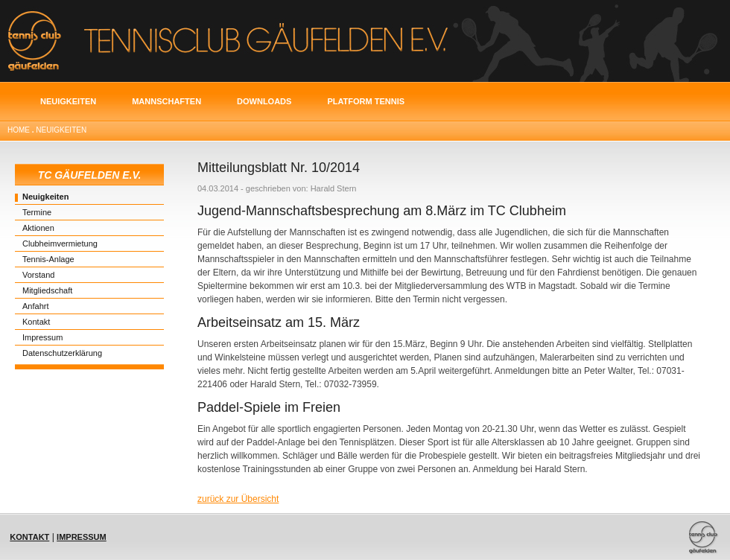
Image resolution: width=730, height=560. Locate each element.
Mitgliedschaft (47, 290)
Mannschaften (166, 101)
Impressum (42, 337)
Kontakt (36, 322)
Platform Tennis (366, 101)
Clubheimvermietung (60, 244)
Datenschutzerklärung (62, 353)
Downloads (264, 101)
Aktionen (38, 228)
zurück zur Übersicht (238, 499)
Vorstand (38, 275)
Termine (37, 212)
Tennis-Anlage (48, 259)
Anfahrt (35, 306)
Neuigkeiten (68, 101)
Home (19, 130)
